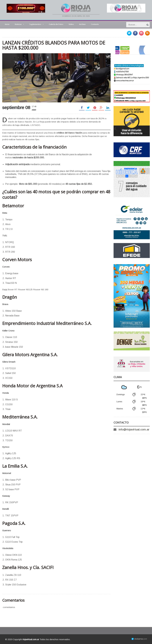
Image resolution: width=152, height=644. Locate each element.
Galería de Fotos (56, 24)
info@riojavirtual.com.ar (134, 430)
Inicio (7, 24)
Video (71, 24)
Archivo (82, 24)
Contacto (95, 24)
